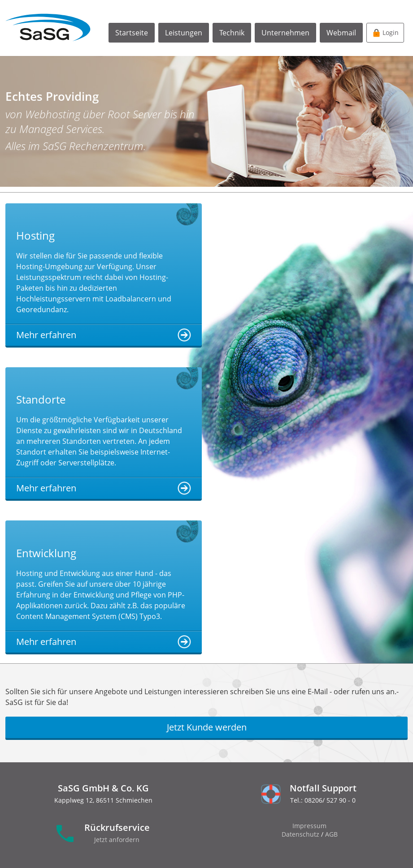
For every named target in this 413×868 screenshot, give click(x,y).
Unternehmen (285, 33)
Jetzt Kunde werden (207, 727)
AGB (331, 834)
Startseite (132, 33)
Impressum (309, 826)
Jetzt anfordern (117, 840)
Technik (232, 33)
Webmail (341, 33)
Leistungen (184, 33)
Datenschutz (300, 834)
